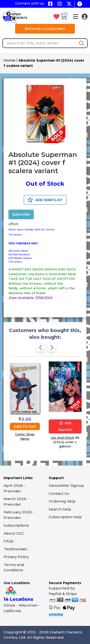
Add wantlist (65, 426)
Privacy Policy (16, 557)
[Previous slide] (41, 349)
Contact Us (59, 493)
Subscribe (21, 214)
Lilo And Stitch (62, 438)
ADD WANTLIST (45, 200)
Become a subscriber (45, 29)
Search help (60, 509)
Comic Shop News (25, 436)
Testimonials (15, 549)
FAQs (9, 541)
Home (9, 60)
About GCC (14, 533)
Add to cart (25, 426)
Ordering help (62, 501)
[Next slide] (51, 349)
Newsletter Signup (66, 485)
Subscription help (65, 517)
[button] (76, 18)
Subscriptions (16, 525)
